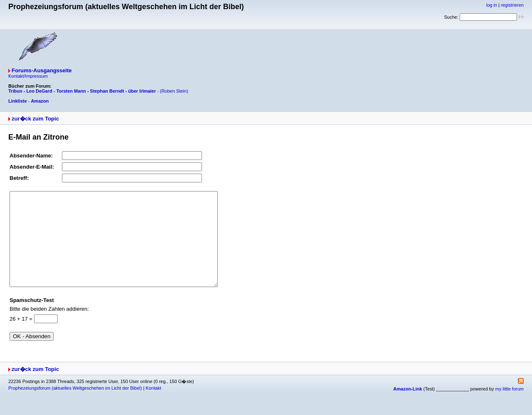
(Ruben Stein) (174, 91)
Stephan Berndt (107, 91)
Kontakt (153, 407)
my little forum (510, 408)
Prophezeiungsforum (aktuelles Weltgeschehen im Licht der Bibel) (75, 407)
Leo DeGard (39, 91)
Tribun (15, 91)
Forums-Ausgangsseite (42, 70)
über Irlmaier (142, 91)
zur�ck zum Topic (35, 119)
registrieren (512, 5)
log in (492, 5)
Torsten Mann (71, 91)
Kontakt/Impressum (28, 76)
